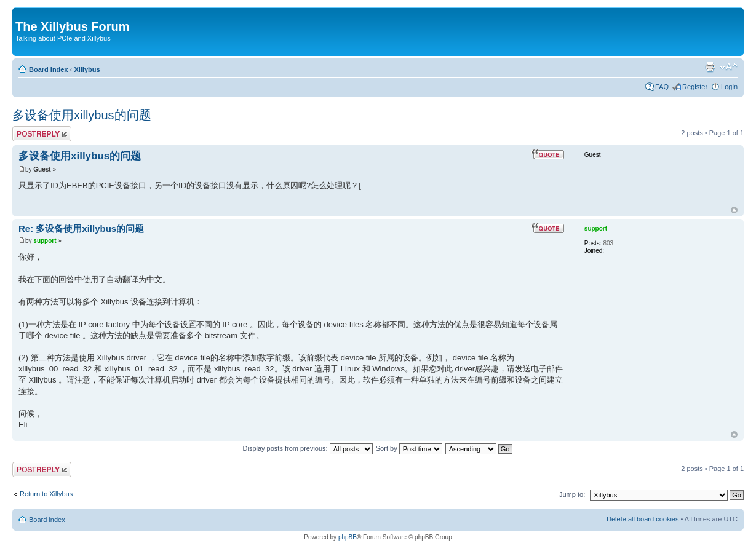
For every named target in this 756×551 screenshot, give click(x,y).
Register (695, 87)
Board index (49, 69)
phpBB (348, 537)
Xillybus (87, 69)
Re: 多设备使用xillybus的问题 (81, 228)
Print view (710, 67)
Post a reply (42, 134)
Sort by (409, 448)
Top (734, 210)
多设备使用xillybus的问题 (82, 115)
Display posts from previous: (308, 448)
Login (729, 87)
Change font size (729, 67)
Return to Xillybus (46, 494)
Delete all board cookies (643, 519)
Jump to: (572, 494)
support (45, 241)
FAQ (662, 87)
